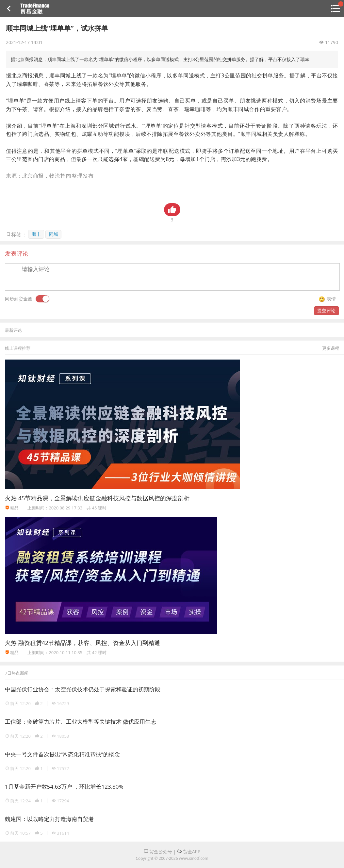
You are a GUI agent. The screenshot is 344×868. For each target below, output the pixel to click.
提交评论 (326, 310)
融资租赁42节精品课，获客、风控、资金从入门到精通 (89, 643)
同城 (54, 234)
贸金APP (189, 852)
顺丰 (36, 234)
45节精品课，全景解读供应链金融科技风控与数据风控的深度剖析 (104, 498)
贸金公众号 (158, 852)
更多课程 (331, 348)
